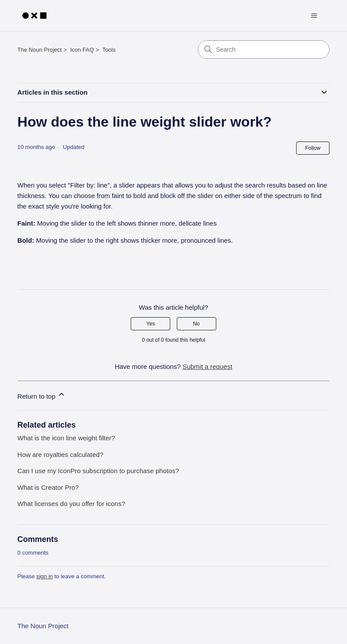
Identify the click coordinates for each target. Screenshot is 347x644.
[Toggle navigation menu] (314, 16)
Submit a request (207, 366)
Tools (109, 50)
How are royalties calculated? (61, 455)
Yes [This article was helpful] (151, 324)
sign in (45, 576)
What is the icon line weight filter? (66, 438)
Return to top (42, 395)
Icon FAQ (82, 50)
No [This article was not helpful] (196, 324)
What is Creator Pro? (48, 487)
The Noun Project (40, 50)
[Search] (264, 50)
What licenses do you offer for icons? (72, 504)
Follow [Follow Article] (313, 148)
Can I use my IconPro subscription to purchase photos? (98, 471)
